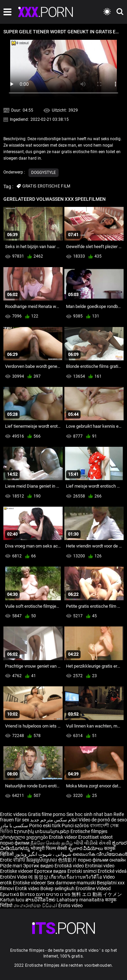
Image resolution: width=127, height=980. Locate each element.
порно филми (15, 843)
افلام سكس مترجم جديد (54, 820)
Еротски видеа (51, 871)
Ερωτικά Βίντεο (18, 894)
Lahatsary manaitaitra (81, 900)
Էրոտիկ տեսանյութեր (42, 831)
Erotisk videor (63, 837)
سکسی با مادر (14, 826)
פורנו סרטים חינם (53, 894)
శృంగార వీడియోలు (86, 848)
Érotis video (70, 905)
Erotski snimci (82, 871)
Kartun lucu (13, 900)
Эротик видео (39, 866)
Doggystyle (44, 173)
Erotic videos (14, 814)
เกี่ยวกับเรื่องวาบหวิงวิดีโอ (76, 877)
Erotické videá (112, 871)
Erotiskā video (70, 866)
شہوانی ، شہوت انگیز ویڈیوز (44, 854)
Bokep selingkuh (57, 888)
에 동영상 (39, 877)
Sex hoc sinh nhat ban (89, 814)
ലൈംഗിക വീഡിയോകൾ (100, 854)
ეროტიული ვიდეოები (24, 837)
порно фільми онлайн (102, 860)
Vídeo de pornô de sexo (103, 820)
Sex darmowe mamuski (71, 883)
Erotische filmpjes (89, 831)
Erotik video (28, 888)
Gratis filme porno (47, 814)
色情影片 (68, 860)
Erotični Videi (14, 877)
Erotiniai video (100, 866)
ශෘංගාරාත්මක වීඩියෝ (36, 905)
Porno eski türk (45, 826)
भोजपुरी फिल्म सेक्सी (49, 848)
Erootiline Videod (93, 888)
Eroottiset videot (96, 837)
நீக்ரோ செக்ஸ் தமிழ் (52, 843)
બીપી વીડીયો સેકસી (92, 843)
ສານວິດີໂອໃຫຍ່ (41, 900)
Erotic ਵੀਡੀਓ (13, 860)
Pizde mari (11, 866)
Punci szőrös (75, 826)
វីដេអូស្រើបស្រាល (42, 860)
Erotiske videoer (17, 871)
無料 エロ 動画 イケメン (97, 894)
